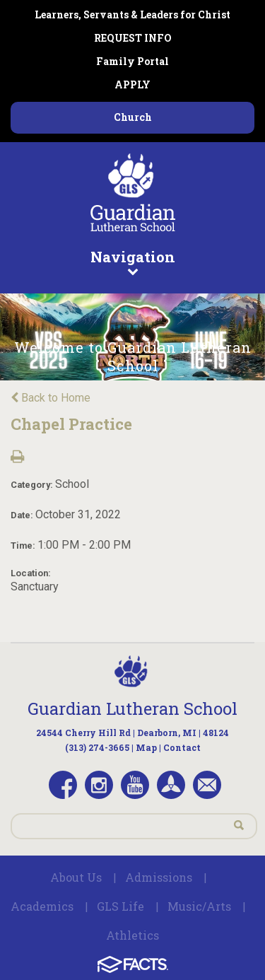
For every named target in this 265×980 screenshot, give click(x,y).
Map (146, 747)
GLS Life (120, 906)
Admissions (159, 877)
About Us (76, 877)
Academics (42, 906)
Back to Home (51, 398)
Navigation (132, 262)
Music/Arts (199, 906)
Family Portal (132, 61)
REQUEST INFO (133, 38)
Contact (182, 747)
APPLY (132, 84)
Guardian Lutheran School (132, 708)
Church (133, 117)
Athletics (132, 935)
